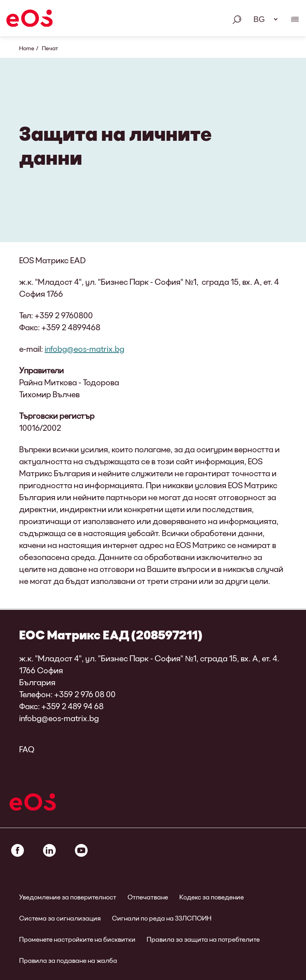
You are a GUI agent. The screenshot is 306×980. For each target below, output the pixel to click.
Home (27, 48)
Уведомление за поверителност (68, 897)
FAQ (27, 749)
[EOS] (29, 20)
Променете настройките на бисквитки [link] (77, 939)
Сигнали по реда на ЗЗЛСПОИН (162, 918)
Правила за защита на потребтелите (203, 939)
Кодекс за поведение (212, 897)
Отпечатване (148, 897)
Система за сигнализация (60, 918)
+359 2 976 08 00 (85, 694)
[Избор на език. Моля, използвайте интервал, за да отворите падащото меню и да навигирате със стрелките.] (263, 19)
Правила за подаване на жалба (68, 960)
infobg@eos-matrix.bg (84, 349)
